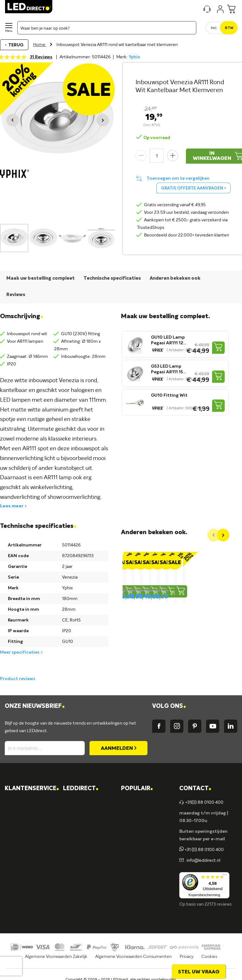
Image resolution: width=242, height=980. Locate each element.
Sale (131, 888)
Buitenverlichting (144, 867)
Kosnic (76, 867)
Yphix (134, 57)
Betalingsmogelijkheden (35, 867)
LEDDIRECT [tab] (81, 789)
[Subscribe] (118, 748)
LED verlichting (142, 824)
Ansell (75, 856)
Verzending (22, 813)
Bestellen (20, 824)
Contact (19, 802)
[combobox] (107, 28)
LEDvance (79, 878)
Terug (16, 45)
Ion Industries (83, 888)
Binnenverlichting (144, 856)
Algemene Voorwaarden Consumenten (133, 957)
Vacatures (79, 813)
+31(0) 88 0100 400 (201, 802)
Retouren (20, 856)
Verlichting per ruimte (149, 802)
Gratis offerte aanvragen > (193, 188)
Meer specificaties (20, 652)
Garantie (20, 845)
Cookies (209, 957)
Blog (74, 824)
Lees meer (12, 506)
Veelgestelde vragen (31, 878)
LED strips (137, 845)
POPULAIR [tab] (137, 789)
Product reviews (18, 679)
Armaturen (138, 835)
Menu (9, 31)
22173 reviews (218, 904)
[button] (13, 120)
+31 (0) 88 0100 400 (202, 850)
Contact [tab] (195, 789)
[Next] (223, 535)
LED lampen (139, 813)
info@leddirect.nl (202, 860)
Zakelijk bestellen (28, 888)
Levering (20, 835)
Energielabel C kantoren (93, 899)
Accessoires (139, 878)
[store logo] (29, 7)
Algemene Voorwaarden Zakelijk (56, 957)
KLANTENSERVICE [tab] (32, 789)
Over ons (78, 802)
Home (40, 45)
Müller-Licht (81, 845)
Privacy (187, 957)
